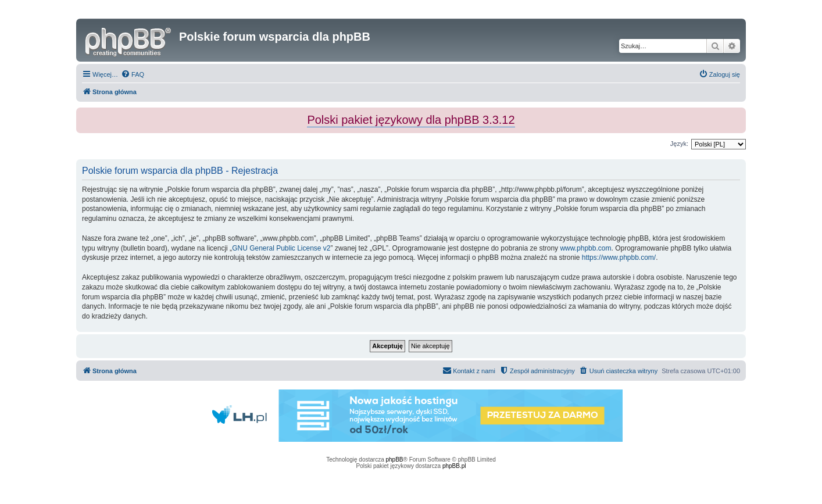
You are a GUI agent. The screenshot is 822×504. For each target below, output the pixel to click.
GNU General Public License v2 (281, 248)
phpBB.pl (454, 466)
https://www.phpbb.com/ (619, 258)
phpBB (395, 460)
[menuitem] (133, 74)
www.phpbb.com (585, 248)
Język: (679, 144)
